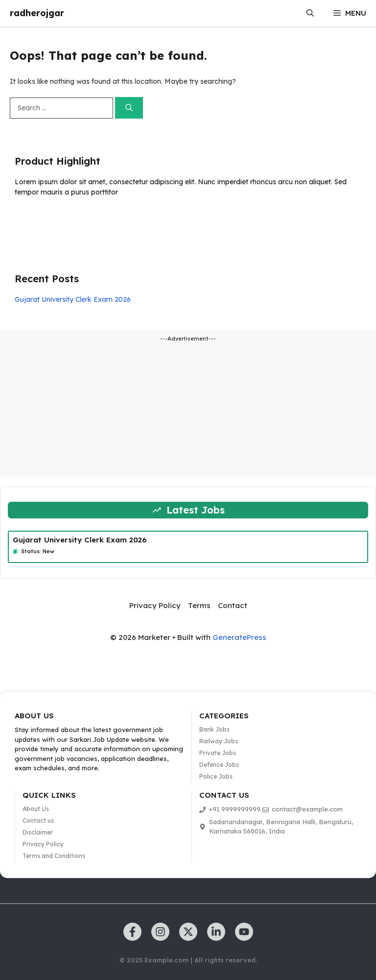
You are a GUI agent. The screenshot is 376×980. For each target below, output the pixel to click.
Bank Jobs (214, 729)
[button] (310, 13)
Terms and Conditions (54, 856)
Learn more (46, 220)
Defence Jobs (219, 765)
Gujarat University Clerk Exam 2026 (73, 299)
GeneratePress (239, 637)
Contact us (38, 821)
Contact (233, 605)
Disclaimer (38, 832)
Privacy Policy (155, 605)
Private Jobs (218, 753)
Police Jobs (216, 776)
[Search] (129, 108)
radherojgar (37, 13)
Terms (199, 605)
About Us (36, 809)
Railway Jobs (219, 741)
